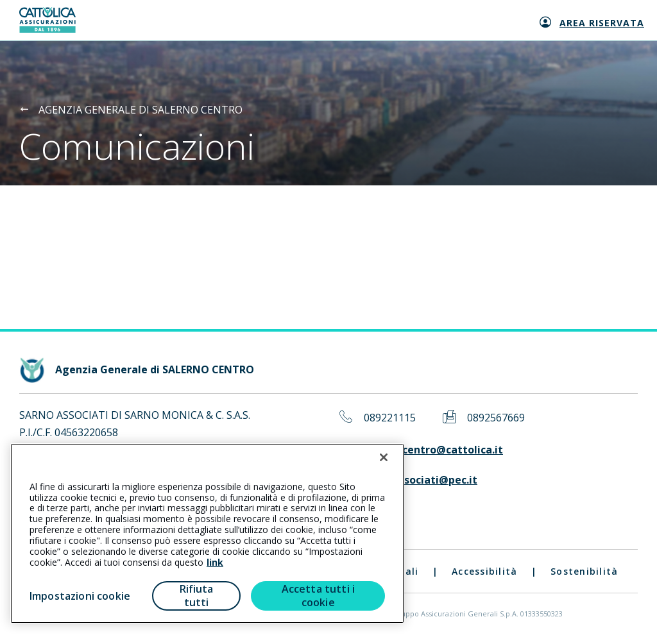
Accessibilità (484, 571)
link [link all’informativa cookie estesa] (215, 562)
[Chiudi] (384, 457)
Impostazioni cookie (80, 596)
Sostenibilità (584, 571)
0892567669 (496, 418)
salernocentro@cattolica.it (433, 450)
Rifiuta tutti (197, 596)
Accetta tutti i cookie (318, 596)
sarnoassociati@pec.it (421, 480)
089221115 (390, 418)
